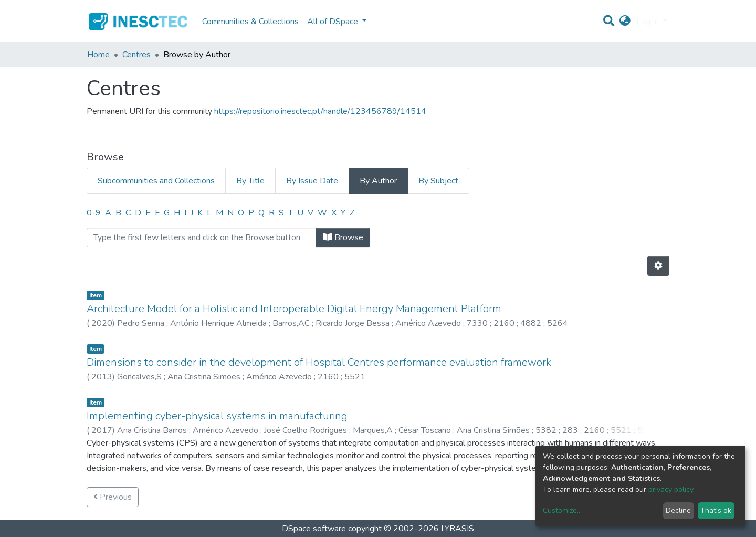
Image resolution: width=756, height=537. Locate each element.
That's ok (716, 510)
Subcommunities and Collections (156, 181)
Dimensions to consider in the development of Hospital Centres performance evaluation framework (319, 362)
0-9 (94, 213)
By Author (378, 181)
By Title (250, 181)
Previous (113, 497)
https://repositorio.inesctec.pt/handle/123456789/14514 (320, 111)
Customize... (562, 510)
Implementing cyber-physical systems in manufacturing (217, 416)
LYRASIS (458, 529)
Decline (678, 510)
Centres (136, 55)
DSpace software (314, 529)
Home (98, 55)
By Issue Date (312, 181)
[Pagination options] (658, 266)
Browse (343, 237)
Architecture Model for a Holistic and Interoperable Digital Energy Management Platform (294, 309)
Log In (649, 22)
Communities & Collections (250, 22)
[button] (625, 22)
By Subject (438, 181)
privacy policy (671, 489)
